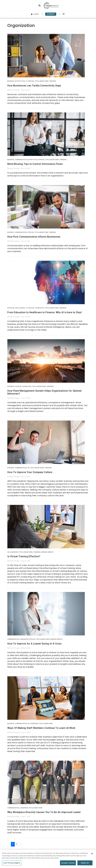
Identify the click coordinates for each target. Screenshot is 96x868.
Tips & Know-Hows (42, 81)
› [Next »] (21, 844)
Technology (39, 308)
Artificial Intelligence (16, 308)
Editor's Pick (20, 81)
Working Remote (47, 552)
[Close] (92, 855)
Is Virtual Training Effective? (24, 556)
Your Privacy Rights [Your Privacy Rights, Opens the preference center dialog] (12, 864)
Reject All (85, 864)
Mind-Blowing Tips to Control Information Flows (35, 164)
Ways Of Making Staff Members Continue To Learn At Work (41, 728)
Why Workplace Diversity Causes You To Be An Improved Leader (44, 812)
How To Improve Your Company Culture (30, 472)
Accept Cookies (68, 864)
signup (51, 14)
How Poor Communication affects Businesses (34, 237)
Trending (53, 81)
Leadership (14, 552)
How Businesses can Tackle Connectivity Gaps (34, 86)
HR (28, 468)
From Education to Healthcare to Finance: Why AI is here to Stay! (45, 312)
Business (11, 81)
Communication (21, 160)
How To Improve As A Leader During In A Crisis (35, 644)
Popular (31, 81)
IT (26, 81)
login (35, 14)
